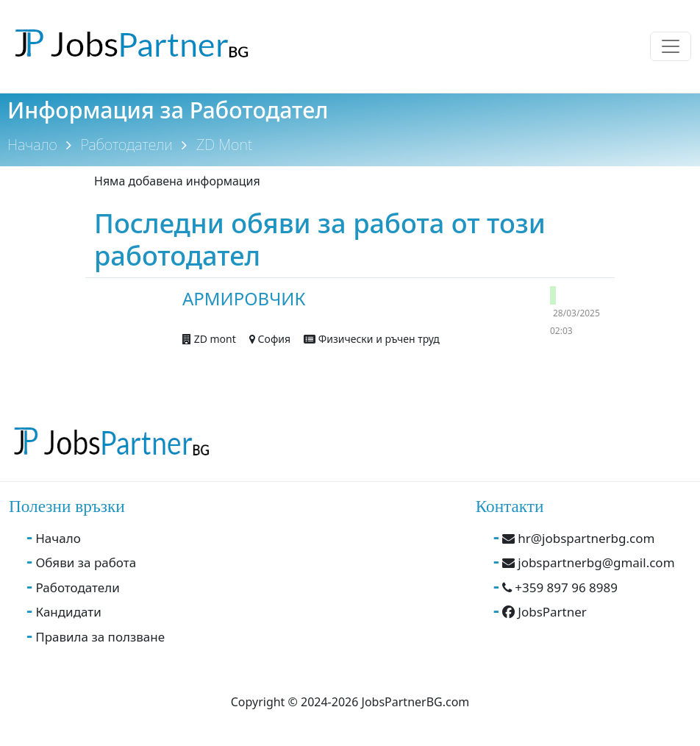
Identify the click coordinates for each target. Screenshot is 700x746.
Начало (32, 145)
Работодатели (127, 145)
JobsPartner (544, 612)
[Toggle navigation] (671, 46)
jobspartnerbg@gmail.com (589, 562)
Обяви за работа (86, 562)
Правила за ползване (100, 637)
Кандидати (68, 612)
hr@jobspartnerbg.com (579, 538)
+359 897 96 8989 (560, 587)
